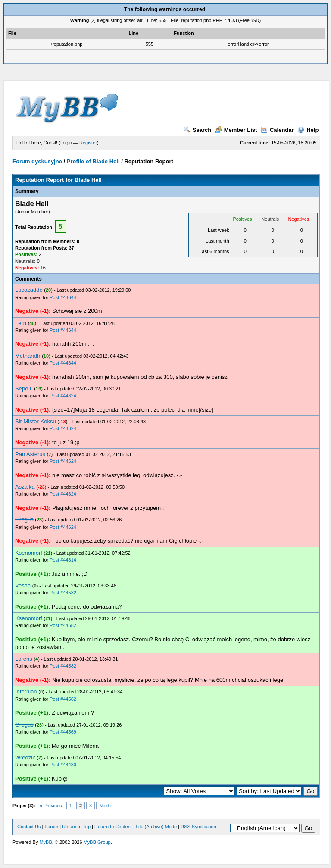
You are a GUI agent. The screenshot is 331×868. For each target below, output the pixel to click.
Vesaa (23, 585)
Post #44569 (63, 732)
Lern (21, 323)
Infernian (26, 692)
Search (197, 130)
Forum (51, 827)
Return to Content (113, 827)
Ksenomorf (29, 553)
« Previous (51, 806)
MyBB (45, 842)
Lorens (24, 659)
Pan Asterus (30, 454)
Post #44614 (63, 560)
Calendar (277, 130)
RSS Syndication (198, 827)
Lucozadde (29, 290)
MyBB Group (97, 842)
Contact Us (29, 827)
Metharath (28, 356)
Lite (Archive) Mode (156, 827)
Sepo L (24, 389)
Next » (106, 806)
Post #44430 (63, 765)
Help (308, 130)
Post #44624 (63, 396)
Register (88, 143)
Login (66, 143)
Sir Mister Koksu (36, 421)
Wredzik (25, 757)
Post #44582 (63, 593)
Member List (236, 130)
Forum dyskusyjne (37, 161)
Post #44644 (63, 297)
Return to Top (76, 827)
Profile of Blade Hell (93, 161)
